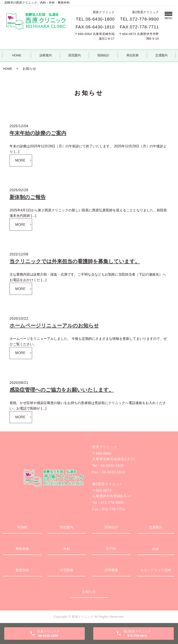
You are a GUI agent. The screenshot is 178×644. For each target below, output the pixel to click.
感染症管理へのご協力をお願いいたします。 (62, 390)
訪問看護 (111, 570)
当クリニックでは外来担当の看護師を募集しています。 (75, 261)
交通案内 (161, 55)
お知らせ (89, 592)
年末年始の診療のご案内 (38, 133)
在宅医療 (67, 570)
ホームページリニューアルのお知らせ (54, 325)
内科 (156, 549)
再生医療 (132, 55)
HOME (17, 55)
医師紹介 (104, 55)
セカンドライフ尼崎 (156, 570)
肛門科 (111, 549)
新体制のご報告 (28, 197)
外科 (67, 549)
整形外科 (22, 570)
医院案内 (74, 55)
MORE (20, 160)
